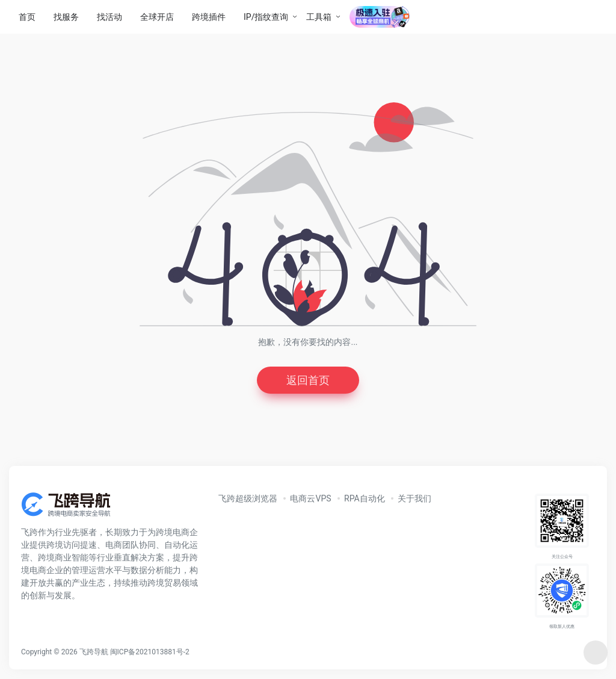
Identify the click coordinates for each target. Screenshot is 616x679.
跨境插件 (209, 17)
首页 (27, 17)
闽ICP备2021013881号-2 (150, 652)
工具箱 (319, 17)
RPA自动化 (365, 498)
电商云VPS (310, 498)
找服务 (66, 17)
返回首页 (308, 380)
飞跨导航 (94, 652)
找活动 (109, 17)
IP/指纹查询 (266, 17)
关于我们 (414, 498)
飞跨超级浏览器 (248, 498)
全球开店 (157, 17)
